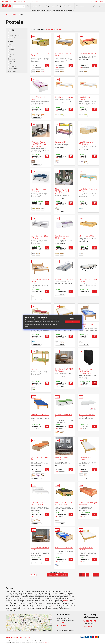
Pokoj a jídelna (62, 6)
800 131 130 (92, 621)
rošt (38, 602)
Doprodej (34, 6)
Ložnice (53, 6)
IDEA (7, 15)
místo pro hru (50, 605)
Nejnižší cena (49, 29)
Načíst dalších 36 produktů (58, 575)
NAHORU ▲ (33, 575)
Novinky (46, 6)
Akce (41, 6)
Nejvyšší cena (57, 29)
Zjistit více (28, 326)
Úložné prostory (80, 6)
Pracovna (71, 6)
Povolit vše (72, 322)
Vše (28, 6)
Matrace (65, 600)
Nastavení (72, 318)
